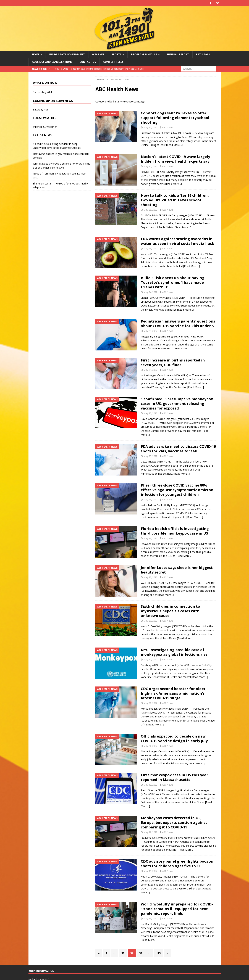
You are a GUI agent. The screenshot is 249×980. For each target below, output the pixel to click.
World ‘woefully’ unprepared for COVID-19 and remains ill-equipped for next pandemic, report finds (177, 909)
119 (158, 953)
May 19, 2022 (150, 785)
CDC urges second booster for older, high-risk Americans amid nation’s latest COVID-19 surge (174, 693)
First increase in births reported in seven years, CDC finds (173, 362)
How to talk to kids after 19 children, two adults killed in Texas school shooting (175, 200)
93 (141, 953)
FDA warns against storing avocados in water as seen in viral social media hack (177, 241)
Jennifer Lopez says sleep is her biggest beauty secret (177, 570)
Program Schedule (144, 54)
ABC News (168, 127)
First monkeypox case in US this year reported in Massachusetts (175, 777)
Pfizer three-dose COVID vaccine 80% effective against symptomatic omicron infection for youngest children (177, 490)
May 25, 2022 (150, 127)
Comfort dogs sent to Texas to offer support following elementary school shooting (175, 118)
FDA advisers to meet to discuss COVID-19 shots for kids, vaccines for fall (178, 449)
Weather (98, 54)
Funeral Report (178, 54)
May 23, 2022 (150, 413)
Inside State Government (67, 54)
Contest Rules (113, 62)
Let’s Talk (203, 54)
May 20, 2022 (150, 621)
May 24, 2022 (150, 292)
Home (36, 54)
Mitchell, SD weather (45, 127)
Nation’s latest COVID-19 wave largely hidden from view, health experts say (175, 159)
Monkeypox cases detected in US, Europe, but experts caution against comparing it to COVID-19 (174, 822)
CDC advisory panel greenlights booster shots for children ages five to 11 (177, 864)
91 (123, 953)
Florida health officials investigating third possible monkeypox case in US (175, 531)
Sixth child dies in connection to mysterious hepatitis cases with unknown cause (170, 611)
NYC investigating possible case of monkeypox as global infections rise (174, 652)
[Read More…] (174, 145)
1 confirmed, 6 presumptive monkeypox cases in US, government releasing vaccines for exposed (177, 404)
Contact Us (88, 62)
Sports (116, 54)
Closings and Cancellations (52, 62)
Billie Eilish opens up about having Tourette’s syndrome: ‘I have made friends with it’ (173, 282)
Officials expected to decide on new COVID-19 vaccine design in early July (174, 739)
